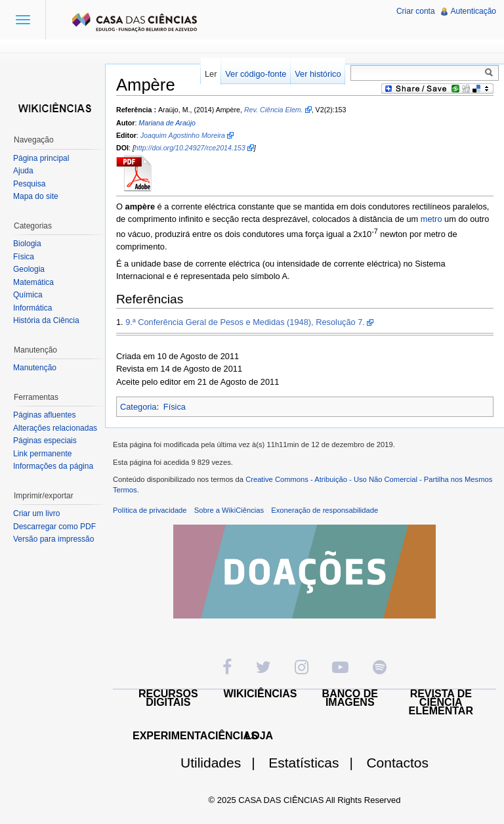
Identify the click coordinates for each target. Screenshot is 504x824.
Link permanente (42, 454)
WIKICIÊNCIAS (261, 694)
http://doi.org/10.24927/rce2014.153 (190, 148)
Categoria (138, 407)
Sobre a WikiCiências (229, 510)
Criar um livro (36, 513)
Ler (211, 74)
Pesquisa (29, 184)
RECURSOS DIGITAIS (168, 698)
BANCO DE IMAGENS (350, 698)
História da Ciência (46, 320)
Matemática (33, 282)
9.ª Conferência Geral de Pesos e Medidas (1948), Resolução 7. (245, 322)
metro (431, 219)
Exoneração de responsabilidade (325, 510)
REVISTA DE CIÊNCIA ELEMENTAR (441, 702)
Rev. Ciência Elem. (274, 110)
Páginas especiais (45, 441)
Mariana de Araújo (167, 123)
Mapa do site (36, 196)
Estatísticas (316, 763)
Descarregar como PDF (54, 527)
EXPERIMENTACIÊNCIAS (195, 736)
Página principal (41, 158)
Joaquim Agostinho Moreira (183, 135)
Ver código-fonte (256, 74)
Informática (32, 308)
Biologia (27, 244)
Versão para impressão (53, 539)
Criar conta (416, 11)
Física (175, 407)
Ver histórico (318, 74)
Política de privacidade (150, 510)
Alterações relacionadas (55, 428)
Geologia (29, 269)
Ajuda (23, 171)
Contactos (397, 763)
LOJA (259, 736)
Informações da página (53, 466)
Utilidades (223, 763)
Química (28, 295)
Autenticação (473, 11)
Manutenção (35, 368)
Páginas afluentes (44, 415)
